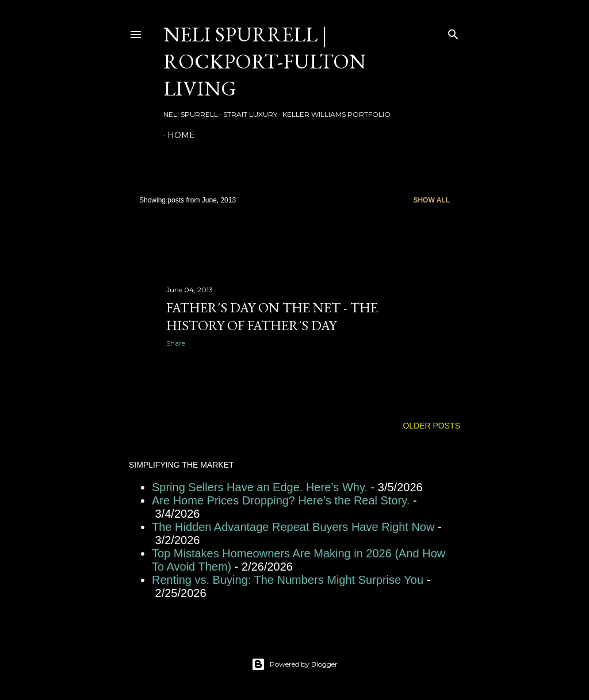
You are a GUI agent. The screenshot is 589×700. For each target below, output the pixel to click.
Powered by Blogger (294, 664)
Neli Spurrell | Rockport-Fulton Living (265, 61)
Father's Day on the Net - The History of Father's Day (272, 316)
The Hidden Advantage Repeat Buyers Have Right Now (293, 527)
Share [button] (176, 343)
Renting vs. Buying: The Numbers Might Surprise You (288, 580)
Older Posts (431, 426)
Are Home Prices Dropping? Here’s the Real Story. (281, 500)
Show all (431, 200)
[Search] (453, 32)
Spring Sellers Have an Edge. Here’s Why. (260, 487)
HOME (181, 135)
